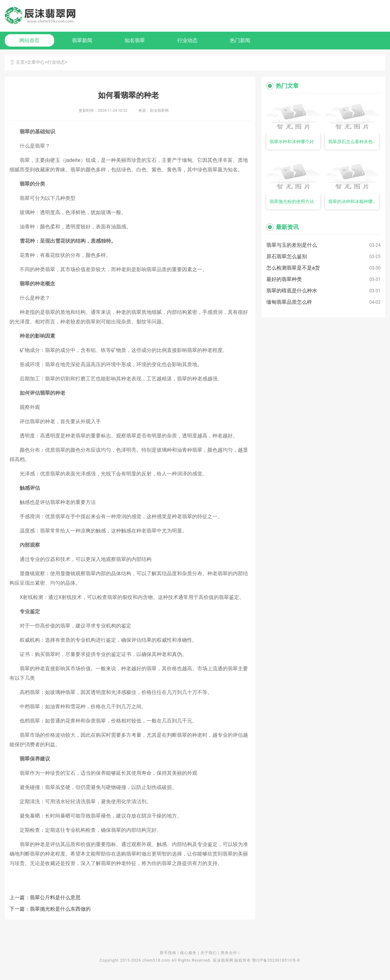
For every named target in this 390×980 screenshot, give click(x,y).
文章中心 (36, 62)
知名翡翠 (135, 40)
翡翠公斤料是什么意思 (55, 897)
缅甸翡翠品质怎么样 (289, 302)
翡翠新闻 (82, 40)
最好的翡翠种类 (284, 279)
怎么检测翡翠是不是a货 (293, 268)
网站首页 (29, 40)
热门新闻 (240, 40)
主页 (20, 62)
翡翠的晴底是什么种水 (292, 291)
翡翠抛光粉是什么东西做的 (60, 909)
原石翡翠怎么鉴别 (287, 256)
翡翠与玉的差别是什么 (292, 245)
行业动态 (187, 40)
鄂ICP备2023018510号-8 (276, 960)
